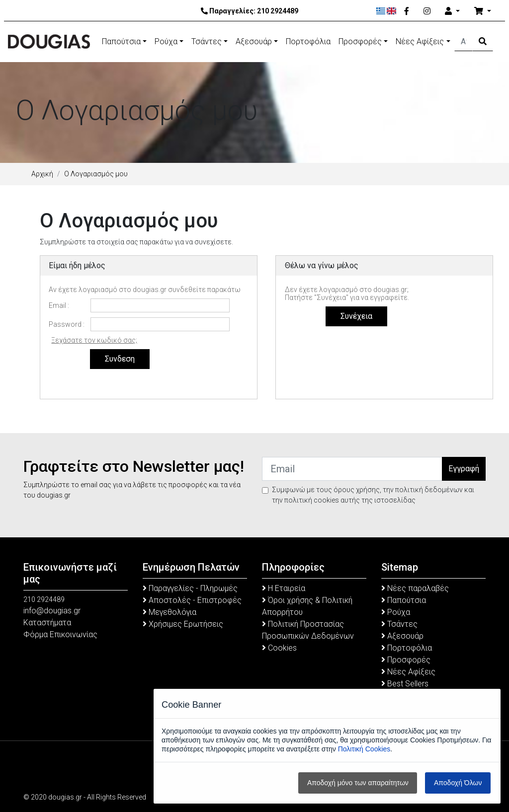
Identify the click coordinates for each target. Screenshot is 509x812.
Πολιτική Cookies (364, 749)
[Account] (452, 11)
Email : (59, 305)
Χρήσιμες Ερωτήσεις (183, 624)
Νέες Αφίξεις (420, 41)
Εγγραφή (464, 469)
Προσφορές (360, 41)
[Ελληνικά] (381, 11)
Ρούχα (166, 41)
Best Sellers (405, 684)
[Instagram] (427, 11)
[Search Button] (483, 42)
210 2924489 (278, 11)
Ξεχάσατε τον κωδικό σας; (94, 340)
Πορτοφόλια (308, 41)
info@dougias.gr (52, 611)
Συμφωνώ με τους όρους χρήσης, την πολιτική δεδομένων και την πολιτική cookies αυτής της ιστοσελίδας (373, 495)
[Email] (352, 469)
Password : (67, 324)
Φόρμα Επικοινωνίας (60, 634)
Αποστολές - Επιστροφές (192, 600)
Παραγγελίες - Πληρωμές (190, 588)
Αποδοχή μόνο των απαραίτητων (358, 783)
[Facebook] (407, 11)
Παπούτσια (121, 41)
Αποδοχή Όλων (458, 783)
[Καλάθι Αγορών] (483, 11)
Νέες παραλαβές (415, 588)
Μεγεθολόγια (170, 612)
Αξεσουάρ (254, 41)
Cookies (279, 648)
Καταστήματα (47, 623)
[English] (391, 11)
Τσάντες (207, 41)
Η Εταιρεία (284, 588)
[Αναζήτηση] (464, 42)
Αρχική (42, 174)
